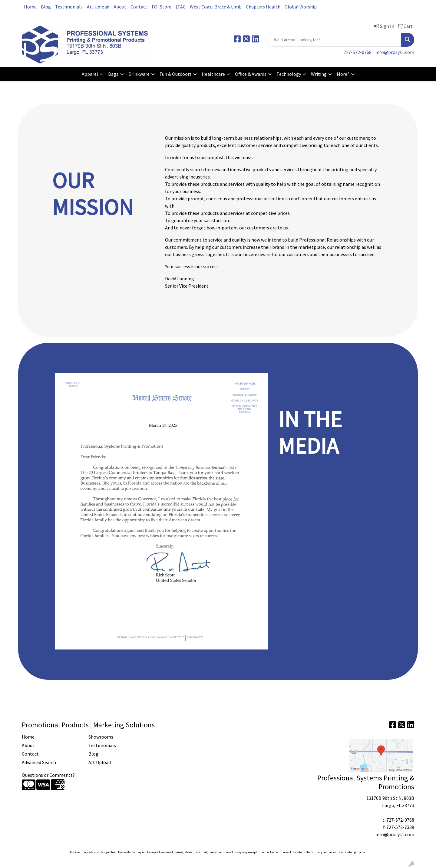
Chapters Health (263, 7)
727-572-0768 (358, 52)
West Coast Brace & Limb (216, 7)
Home (30, 7)
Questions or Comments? (48, 775)
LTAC (181, 7)
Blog (46, 7)
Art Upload (98, 7)
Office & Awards (251, 74)
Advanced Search (39, 762)
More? (343, 74)
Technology (289, 74)
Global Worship (301, 7)
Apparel (90, 74)
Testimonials (69, 7)
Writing (319, 74)
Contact (139, 7)
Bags (113, 74)
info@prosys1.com (395, 52)
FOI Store (162, 7)
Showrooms (101, 737)
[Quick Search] (334, 40)
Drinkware (139, 74)
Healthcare (213, 74)
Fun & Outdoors (176, 74)
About (120, 7)
